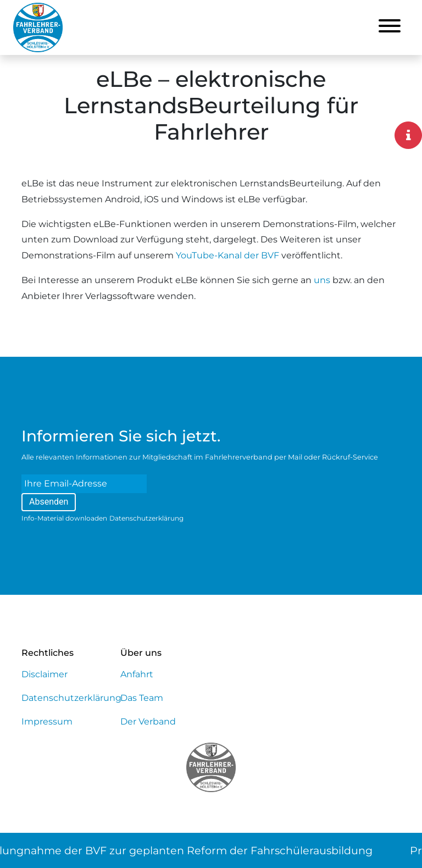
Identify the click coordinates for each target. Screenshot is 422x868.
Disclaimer (45, 674)
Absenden (49, 502)
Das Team (142, 698)
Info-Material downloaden (64, 518)
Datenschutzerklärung (146, 518)
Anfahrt (137, 674)
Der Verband (148, 722)
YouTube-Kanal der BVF (227, 255)
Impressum (47, 722)
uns (322, 280)
